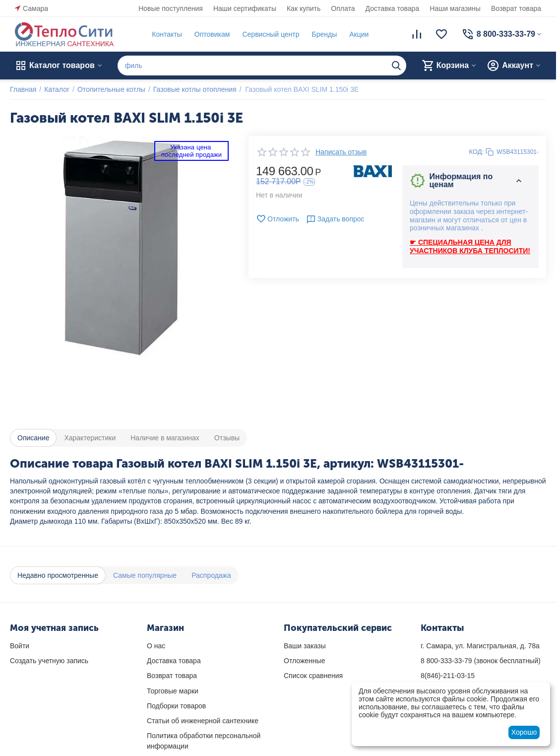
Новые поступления (171, 8)
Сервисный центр (271, 34)
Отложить (278, 219)
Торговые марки (173, 691)
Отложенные (304, 661)
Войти (20, 646)
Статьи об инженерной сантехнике (203, 721)
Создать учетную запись (49, 661)
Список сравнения (313, 676)
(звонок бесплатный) (481, 661)
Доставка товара (393, 8)
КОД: (477, 152)
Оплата (343, 8)
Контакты (167, 34)
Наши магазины (455, 8)
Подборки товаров (176, 706)
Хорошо (524, 732)
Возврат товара (516, 8)
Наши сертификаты (245, 8)
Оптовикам (212, 34)
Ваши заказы (305, 646)
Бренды (324, 34)
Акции (359, 34)
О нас (156, 646)
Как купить (304, 8)
